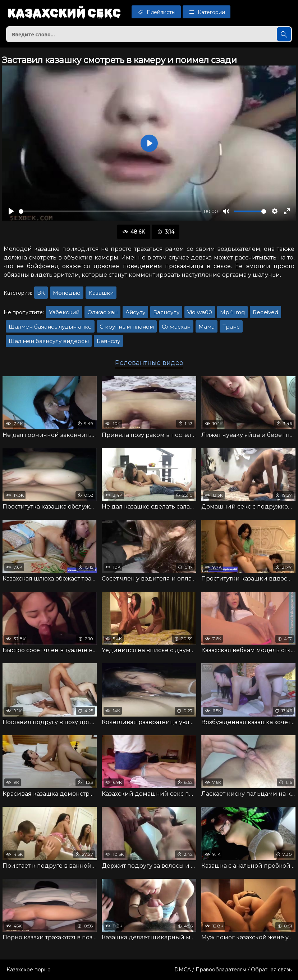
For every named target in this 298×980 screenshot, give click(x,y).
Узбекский (64, 312)
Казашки (101, 293)
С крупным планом (127, 327)
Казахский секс (64, 13)
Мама (207, 327)
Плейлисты (156, 12)
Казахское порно (29, 970)
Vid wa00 (200, 312)
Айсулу (135, 312)
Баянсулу (166, 312)
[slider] (110, 211)
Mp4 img (232, 312)
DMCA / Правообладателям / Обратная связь (233, 970)
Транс (231, 327)
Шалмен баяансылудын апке (50, 327)
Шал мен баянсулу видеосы (49, 341)
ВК (41, 293)
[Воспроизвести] (11, 211)
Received (265, 312)
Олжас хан (102, 312)
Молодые (67, 293)
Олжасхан (176, 327)
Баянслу (108, 341)
